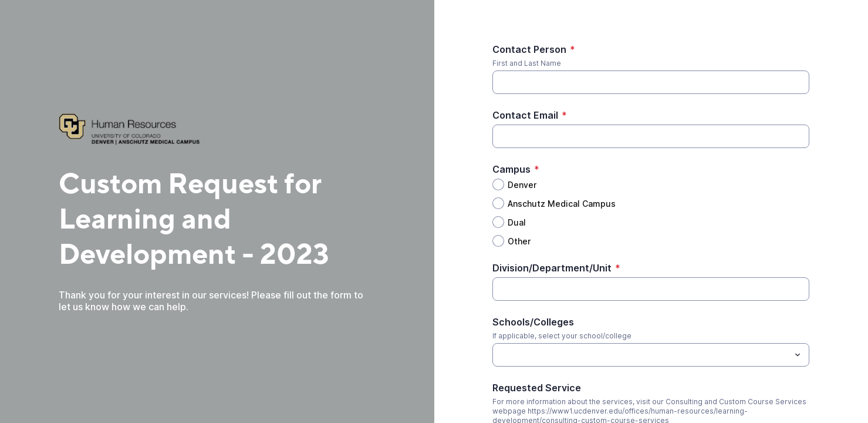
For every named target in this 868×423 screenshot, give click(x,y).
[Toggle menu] (798, 355)
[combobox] (651, 355)
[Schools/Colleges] (641, 355)
